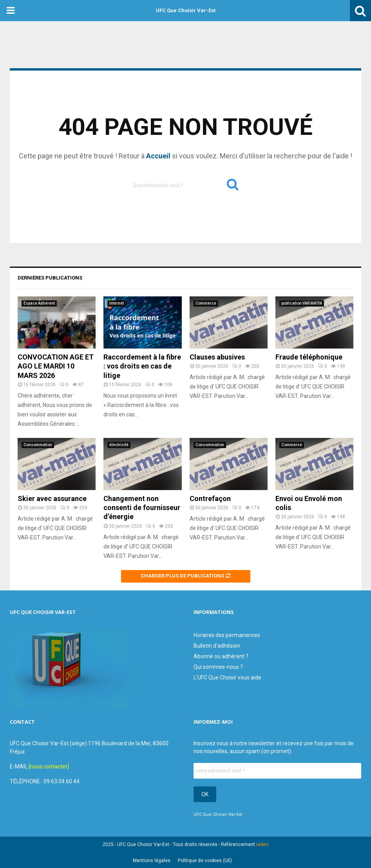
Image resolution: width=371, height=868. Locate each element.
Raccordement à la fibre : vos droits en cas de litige (142, 366)
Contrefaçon (210, 498)
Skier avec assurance (52, 498)
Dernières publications (50, 278)
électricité (119, 445)
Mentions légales (152, 861)
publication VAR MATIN (302, 303)
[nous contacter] (49, 766)
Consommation (38, 445)
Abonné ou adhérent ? (221, 656)
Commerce (206, 303)
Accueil (158, 156)
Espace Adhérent (39, 303)
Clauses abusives (217, 357)
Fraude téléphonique (309, 357)
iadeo (262, 844)
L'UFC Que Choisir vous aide (227, 677)
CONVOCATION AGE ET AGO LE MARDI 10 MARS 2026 (56, 366)
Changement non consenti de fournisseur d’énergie (142, 508)
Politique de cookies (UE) (205, 861)
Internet (117, 303)
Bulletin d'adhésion (217, 646)
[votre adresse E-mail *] (278, 771)
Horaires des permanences (227, 635)
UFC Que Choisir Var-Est (186, 10)
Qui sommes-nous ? (218, 667)
